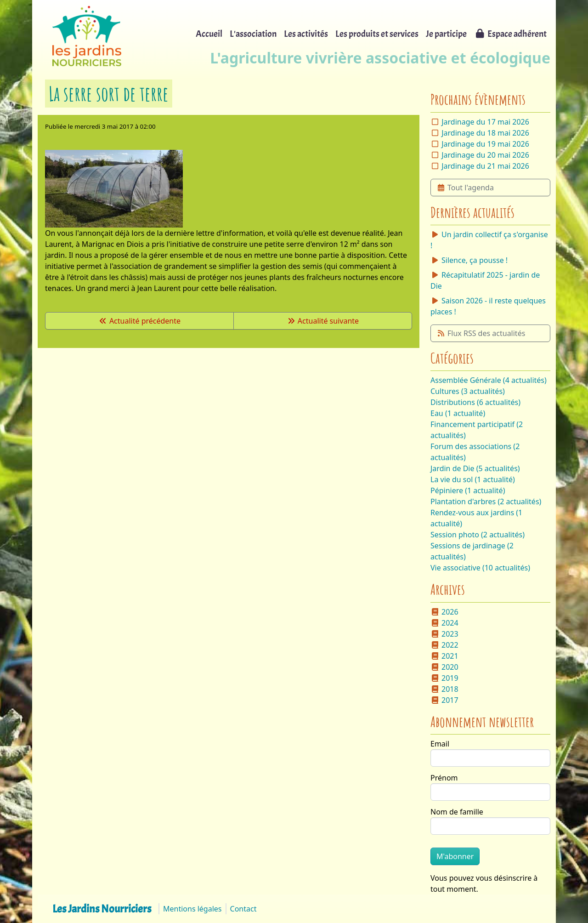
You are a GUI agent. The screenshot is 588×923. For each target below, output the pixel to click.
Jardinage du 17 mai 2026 (485, 122)
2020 (444, 667)
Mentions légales (192, 909)
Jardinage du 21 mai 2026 (485, 166)
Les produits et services (377, 34)
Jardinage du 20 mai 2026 (485, 155)
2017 (444, 700)
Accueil (209, 34)
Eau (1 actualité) (458, 413)
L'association (253, 34)
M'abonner (455, 856)
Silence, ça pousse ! (469, 260)
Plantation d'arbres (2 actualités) (486, 501)
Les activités (306, 34)
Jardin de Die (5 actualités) (475, 468)
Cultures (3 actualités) (468, 391)
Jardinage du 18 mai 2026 (485, 133)
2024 (444, 623)
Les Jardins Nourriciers (102, 909)
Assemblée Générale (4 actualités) (489, 380)
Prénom (444, 778)
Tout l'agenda (465, 188)
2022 (444, 645)
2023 (444, 634)
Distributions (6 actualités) (475, 402)
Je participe (446, 34)
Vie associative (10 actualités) (480, 568)
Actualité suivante (323, 321)
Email (440, 744)
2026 (444, 612)
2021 (444, 656)
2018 (444, 689)
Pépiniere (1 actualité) (468, 490)
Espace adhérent (510, 34)
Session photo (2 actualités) (478, 535)
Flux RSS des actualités (481, 333)
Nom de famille (457, 812)
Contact (243, 909)
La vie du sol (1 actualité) (473, 479)
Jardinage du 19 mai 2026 (485, 144)
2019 (444, 678)
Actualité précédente (139, 321)
